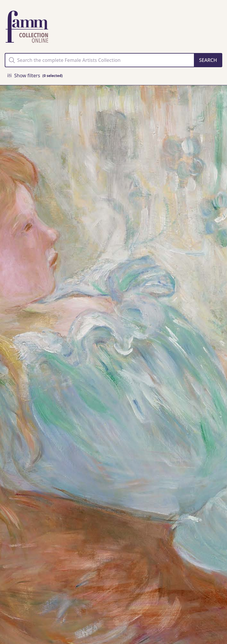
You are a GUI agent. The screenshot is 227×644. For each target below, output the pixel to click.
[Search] (208, 60)
